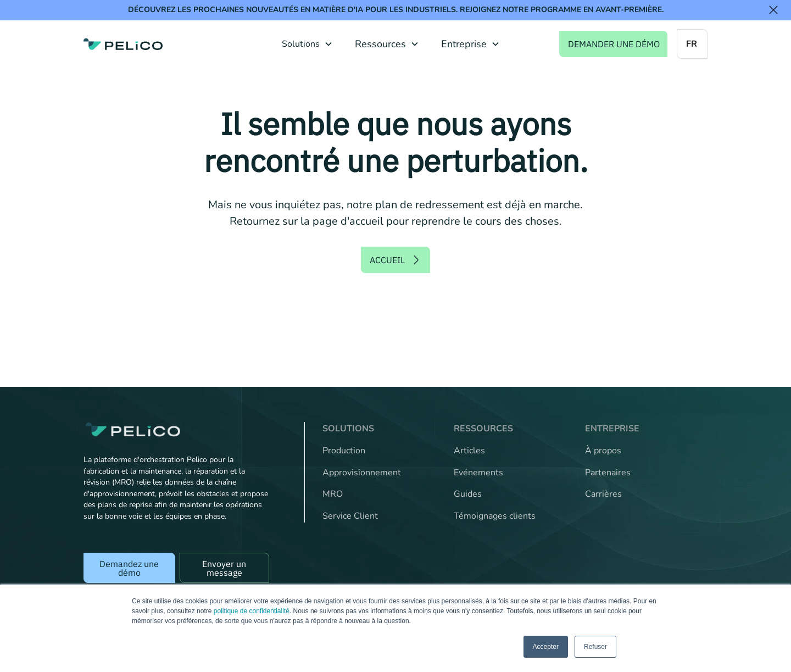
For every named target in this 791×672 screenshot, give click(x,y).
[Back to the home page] (176, 429)
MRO (333, 494)
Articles (469, 451)
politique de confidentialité (252, 611)
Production (344, 451)
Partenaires (608, 473)
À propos (603, 451)
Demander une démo (614, 44)
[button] (307, 44)
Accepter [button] (546, 647)
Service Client (350, 516)
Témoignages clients (495, 516)
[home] (123, 44)
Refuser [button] (595, 647)
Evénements (478, 473)
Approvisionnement (362, 473)
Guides (468, 494)
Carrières (603, 494)
